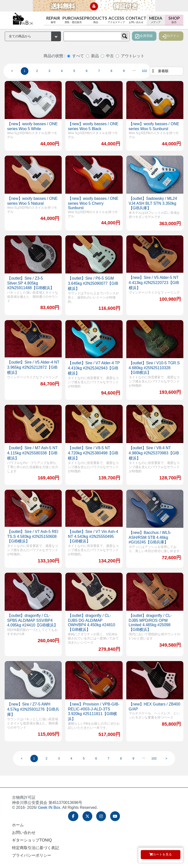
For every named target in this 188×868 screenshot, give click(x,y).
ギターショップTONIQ (32, 840)
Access (116, 20)
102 (144, 71)
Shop (174, 20)
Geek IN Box (49, 807)
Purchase (73, 20)
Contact (136, 20)
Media (156, 20)
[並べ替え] (166, 71)
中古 (110, 56)
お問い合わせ (24, 833)
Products (96, 20)
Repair (53, 20)
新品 (95, 56)
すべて (78, 56)
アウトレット (133, 56)
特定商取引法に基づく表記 (35, 848)
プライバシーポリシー (32, 855)
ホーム (18, 825)
